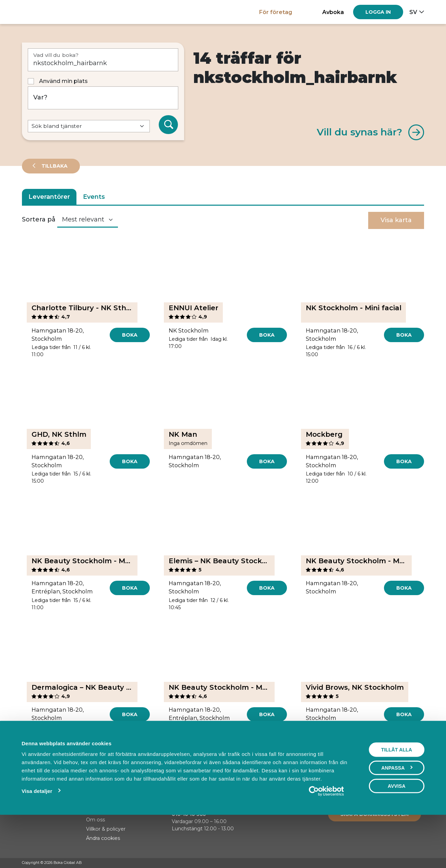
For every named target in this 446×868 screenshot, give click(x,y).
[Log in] (378, 12)
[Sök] (168, 125)
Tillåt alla (397, 797)
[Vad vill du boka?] (103, 60)
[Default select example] (89, 126)
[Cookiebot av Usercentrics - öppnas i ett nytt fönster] (327, 838)
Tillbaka (54, 166)
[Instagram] (408, 863)
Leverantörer (49, 197)
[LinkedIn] (421, 863)
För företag (276, 12)
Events (94, 197)
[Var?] (103, 98)
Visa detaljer (37, 838)
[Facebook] (395, 863)
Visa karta (396, 220)
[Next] (239, 755)
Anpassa (397, 815)
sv (413, 12)
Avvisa (397, 833)
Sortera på (39, 219)
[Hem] (46, 12)
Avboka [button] (333, 12)
